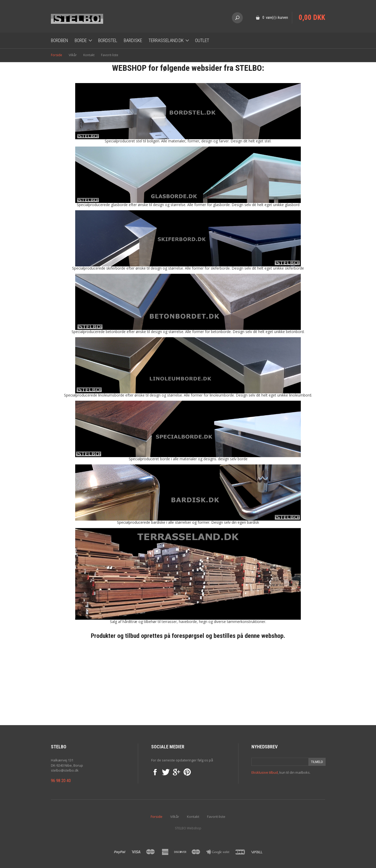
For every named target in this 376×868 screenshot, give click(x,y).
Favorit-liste (110, 55)
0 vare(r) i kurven (275, 18)
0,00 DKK (312, 18)
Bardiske (133, 40)
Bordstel (108, 40)
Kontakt (89, 55)
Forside (57, 55)
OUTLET (202, 40)
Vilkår (73, 55)
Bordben (60, 40)
